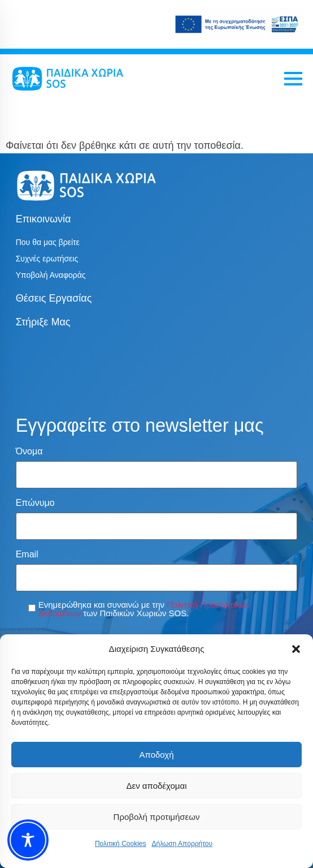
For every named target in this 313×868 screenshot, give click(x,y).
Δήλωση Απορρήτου (182, 844)
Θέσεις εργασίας (54, 298)
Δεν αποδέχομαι (156, 786)
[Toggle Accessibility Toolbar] (28, 840)
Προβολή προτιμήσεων (157, 817)
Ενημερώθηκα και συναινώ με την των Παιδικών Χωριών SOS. (144, 609)
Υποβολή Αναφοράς (51, 275)
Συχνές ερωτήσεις (47, 259)
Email (27, 555)
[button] (296, 649)
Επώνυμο (35, 503)
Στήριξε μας (43, 322)
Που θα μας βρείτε (48, 242)
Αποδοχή (157, 755)
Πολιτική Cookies (121, 844)
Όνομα (29, 452)
